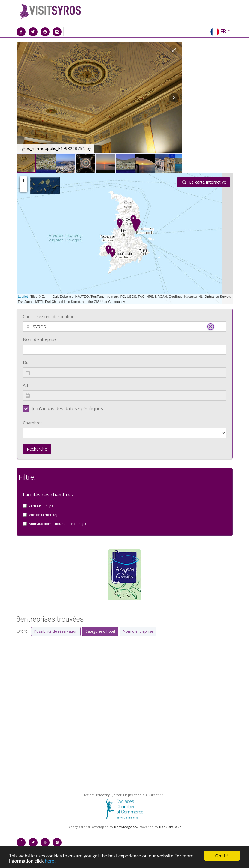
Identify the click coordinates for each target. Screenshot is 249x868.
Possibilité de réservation (56, 631)
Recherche (37, 449)
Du (26, 362)
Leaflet (23, 297)
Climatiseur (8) (41, 506)
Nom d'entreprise (40, 339)
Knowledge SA (126, 827)
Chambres (33, 423)
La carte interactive (204, 182)
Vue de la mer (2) (43, 515)
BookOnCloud (170, 827)
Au (25, 385)
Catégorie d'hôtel (100, 631)
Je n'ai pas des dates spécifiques (67, 408)
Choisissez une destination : (50, 316)
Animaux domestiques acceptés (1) (57, 524)
